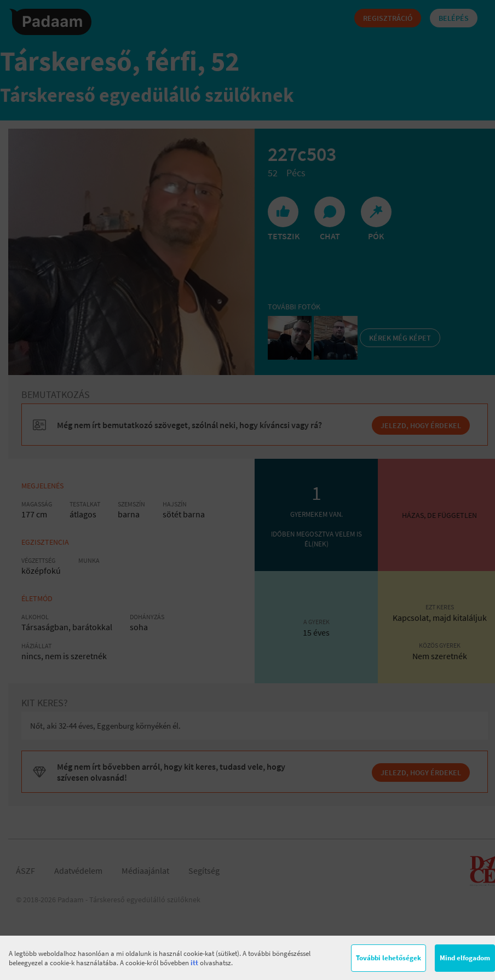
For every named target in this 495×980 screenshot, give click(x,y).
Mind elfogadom (465, 958)
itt (194, 963)
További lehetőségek (388, 958)
